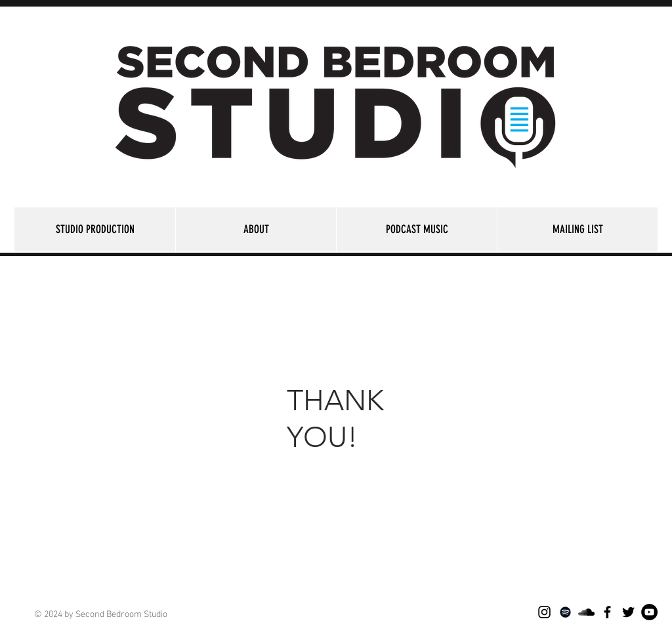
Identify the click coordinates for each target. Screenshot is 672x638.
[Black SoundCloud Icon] (586, 612)
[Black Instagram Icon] (544, 612)
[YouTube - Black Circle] (649, 612)
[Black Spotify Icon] (565, 612)
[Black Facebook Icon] (607, 612)
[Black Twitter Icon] (628, 612)
